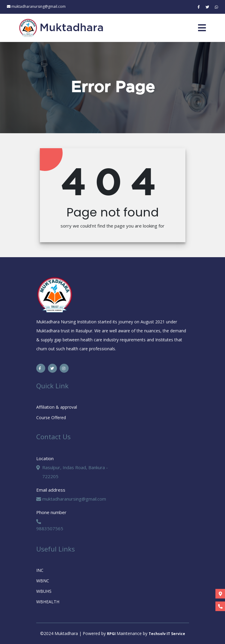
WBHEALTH (48, 602)
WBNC (43, 581)
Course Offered (51, 418)
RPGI (112, 634)
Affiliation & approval (57, 407)
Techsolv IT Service (167, 634)
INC (40, 570)
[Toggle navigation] (202, 28)
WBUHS (44, 591)
